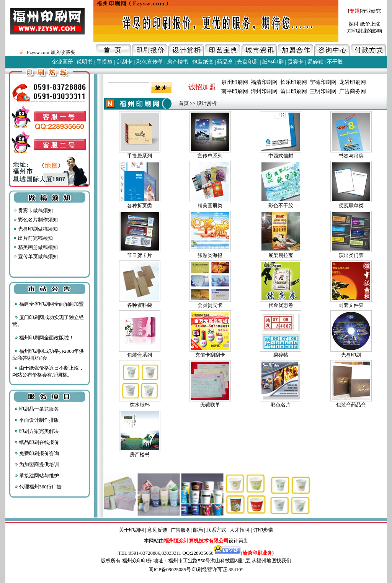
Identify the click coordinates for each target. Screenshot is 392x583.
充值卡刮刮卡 (210, 355)
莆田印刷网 (294, 91)
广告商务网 (353, 91)
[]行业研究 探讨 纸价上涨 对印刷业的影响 (365, 21)
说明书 (85, 62)
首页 (184, 103)
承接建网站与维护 (37, 476)
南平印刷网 (235, 91)
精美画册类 (210, 206)
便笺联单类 (351, 206)
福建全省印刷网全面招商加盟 (49, 304)
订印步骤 (263, 530)
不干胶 (335, 62)
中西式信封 (281, 156)
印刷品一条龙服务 (37, 409)
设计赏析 (207, 103)
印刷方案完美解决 (37, 431)
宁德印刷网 (323, 82)
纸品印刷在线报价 (37, 442)
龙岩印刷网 (353, 82)
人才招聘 (240, 530)
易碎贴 (315, 62)
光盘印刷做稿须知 (36, 229)
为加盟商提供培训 (37, 464)
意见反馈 (157, 530)
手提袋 (105, 62)
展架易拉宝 (281, 255)
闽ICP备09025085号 (170, 569)
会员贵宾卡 (210, 305)
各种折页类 (140, 206)
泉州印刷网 (235, 82)
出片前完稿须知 (33, 238)
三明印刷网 (323, 91)
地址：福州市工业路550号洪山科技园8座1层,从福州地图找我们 (222, 561)
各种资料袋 (140, 305)
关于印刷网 (131, 530)
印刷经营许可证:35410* (218, 569)
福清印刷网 (264, 82)
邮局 (198, 530)
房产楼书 (178, 62)
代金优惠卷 (281, 305)
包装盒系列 (140, 355)
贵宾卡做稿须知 (33, 210)
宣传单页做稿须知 (36, 256)
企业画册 (62, 62)
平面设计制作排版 (37, 420)
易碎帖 (281, 355)
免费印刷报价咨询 (37, 453)
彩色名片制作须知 (36, 220)
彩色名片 (281, 405)
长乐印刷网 (294, 82)
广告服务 (181, 530)
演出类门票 (351, 255)
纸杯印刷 (273, 62)
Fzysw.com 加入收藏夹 (50, 52)
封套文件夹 (351, 305)
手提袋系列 (140, 156)
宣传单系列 (210, 156)
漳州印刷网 (264, 91)
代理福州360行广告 (38, 487)
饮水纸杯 (140, 405)
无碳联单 (210, 405)
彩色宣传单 (150, 62)
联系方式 (216, 530)
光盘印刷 (248, 62)
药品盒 (225, 62)
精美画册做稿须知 (36, 247)
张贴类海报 (210, 255)
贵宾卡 (296, 62)
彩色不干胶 (281, 206)
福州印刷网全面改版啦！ (44, 338)
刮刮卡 (124, 62)
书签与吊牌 (351, 156)
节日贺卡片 (140, 255)
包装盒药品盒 (351, 405)
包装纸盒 (203, 62)
